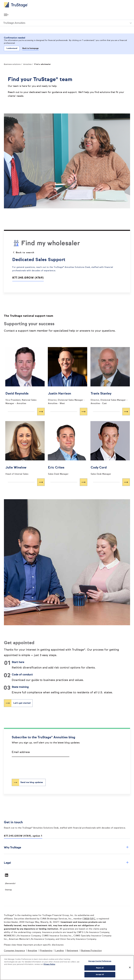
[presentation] (32, 766)
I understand (12, 48)
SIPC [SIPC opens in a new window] (93, 919)
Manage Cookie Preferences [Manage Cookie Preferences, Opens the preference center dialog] (100, 961)
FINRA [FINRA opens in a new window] (86, 919)
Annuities (27, 64)
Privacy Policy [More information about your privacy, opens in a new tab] (49, 964)
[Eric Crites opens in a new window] (67, 470)
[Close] (130, 967)
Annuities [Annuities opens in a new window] (32, 951)
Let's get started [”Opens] (22, 703)
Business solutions (12, 64)
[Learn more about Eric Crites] (67, 482)
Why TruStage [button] (66, 848)
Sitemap (8, 890)
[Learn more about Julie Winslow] (25, 482)
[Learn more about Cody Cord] (110, 482)
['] (25, 367)
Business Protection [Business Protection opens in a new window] (91, 951)
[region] (67, 968)
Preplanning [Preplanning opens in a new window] (46, 951)
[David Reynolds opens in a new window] (25, 398)
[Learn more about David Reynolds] (25, 412)
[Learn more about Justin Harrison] (67, 412)
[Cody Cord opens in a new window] (110, 470)
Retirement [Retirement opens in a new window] (72, 951)
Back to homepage (30, 48)
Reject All (100, 968)
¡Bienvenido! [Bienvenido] (10, 884)
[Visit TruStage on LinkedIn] (7, 875)
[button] (67, 23)
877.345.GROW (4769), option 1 (23, 836)
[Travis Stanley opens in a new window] (110, 398)
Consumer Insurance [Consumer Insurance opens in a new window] (14, 951)
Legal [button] (66, 863)
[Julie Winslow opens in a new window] (25, 470)
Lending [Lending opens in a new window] (60, 951)
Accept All (100, 975)
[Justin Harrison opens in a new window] (67, 398)
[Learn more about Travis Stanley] (110, 412)
